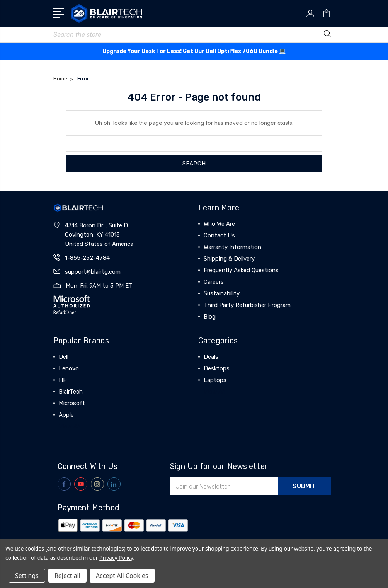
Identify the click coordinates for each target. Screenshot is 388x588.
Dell (64, 357)
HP (63, 380)
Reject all (67, 576)
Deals (211, 357)
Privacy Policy (116, 558)
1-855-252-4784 (87, 258)
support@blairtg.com (93, 272)
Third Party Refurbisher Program (247, 305)
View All (70, 426)
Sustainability (222, 293)
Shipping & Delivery (229, 259)
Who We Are (219, 224)
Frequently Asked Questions (241, 270)
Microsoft (72, 403)
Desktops (217, 368)
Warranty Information (232, 247)
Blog (210, 317)
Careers (214, 282)
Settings (27, 576)
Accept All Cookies (122, 576)
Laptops (215, 380)
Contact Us (219, 235)
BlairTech (71, 392)
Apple (66, 415)
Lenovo (69, 368)
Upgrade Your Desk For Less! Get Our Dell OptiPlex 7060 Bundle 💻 (194, 51)
